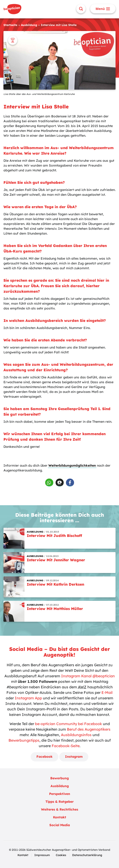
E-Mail (107, 692)
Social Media (60, 825)
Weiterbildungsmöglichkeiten (72, 465)
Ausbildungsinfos (76, 735)
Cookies (61, 855)
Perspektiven (60, 794)
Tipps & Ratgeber (59, 802)
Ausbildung (29, 25)
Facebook (45, 757)
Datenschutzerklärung (87, 855)
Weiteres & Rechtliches (60, 809)
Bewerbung (59, 778)
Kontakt (60, 817)
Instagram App (28, 698)
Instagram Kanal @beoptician (88, 676)
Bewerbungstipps (24, 740)
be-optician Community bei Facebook (68, 724)
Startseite (10, 25)
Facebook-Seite (66, 746)
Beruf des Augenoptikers (89, 729)
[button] (49, 483)
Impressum (42, 855)
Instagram (74, 757)
